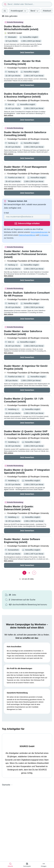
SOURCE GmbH (27, 746)
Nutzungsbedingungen (39, 232)
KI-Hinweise (44, 235)
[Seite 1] (24, 573)
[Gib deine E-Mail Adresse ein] (27, 217)
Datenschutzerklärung (27, 235)
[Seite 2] (29, 573)
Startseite (6, 785)
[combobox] (27, 4)
